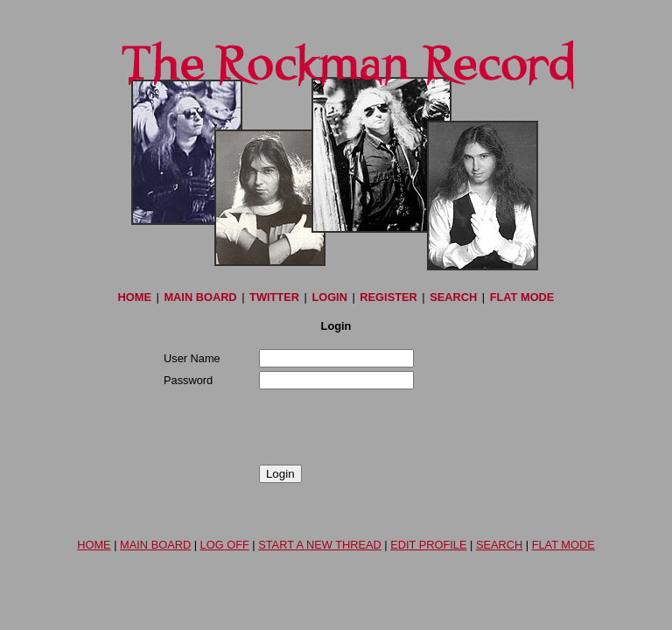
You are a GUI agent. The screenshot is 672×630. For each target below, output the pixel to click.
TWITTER (274, 297)
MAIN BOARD (200, 297)
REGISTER (388, 297)
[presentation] (297, 427)
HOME (135, 297)
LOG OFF (225, 545)
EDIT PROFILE (428, 545)
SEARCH (453, 297)
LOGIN (329, 297)
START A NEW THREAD (320, 545)
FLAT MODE (522, 297)
